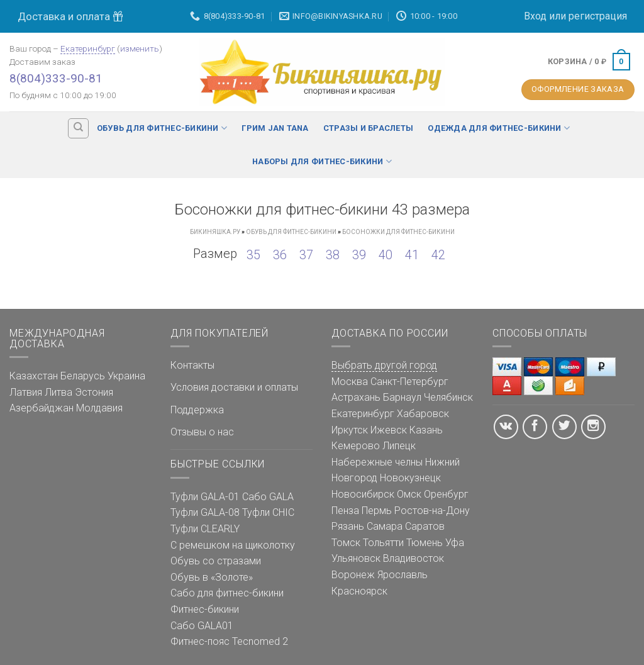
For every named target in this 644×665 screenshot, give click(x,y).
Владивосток (414, 558)
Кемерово (356, 446)
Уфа (455, 543)
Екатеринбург (88, 48)
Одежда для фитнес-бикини (499, 128)
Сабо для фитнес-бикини (227, 593)
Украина (126, 376)
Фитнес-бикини (205, 609)
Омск (409, 494)
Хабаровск (423, 414)
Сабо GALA (268, 497)
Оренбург (446, 494)
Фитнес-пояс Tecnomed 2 (229, 641)
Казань (426, 430)
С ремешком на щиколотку (233, 545)
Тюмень (425, 543)
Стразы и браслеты (368, 128)
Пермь (377, 511)
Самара (385, 526)
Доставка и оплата (70, 16)
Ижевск (389, 430)
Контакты (192, 365)
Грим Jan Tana (275, 128)
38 (333, 255)
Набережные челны (377, 462)
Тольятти (383, 543)
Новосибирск (363, 494)
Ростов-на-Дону (432, 511)
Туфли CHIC (268, 512)
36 (280, 255)
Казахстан (34, 376)
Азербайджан (42, 408)
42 (438, 255)
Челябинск (448, 397)
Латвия (26, 392)
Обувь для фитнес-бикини (162, 128)
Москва (350, 382)
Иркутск (350, 430)
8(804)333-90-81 (56, 78)
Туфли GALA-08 (205, 512)
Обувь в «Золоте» (212, 577)
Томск (346, 543)
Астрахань (356, 397)
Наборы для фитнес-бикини (322, 161)
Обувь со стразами (216, 561)
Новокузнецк (410, 478)
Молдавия (99, 408)
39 (359, 255)
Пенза (345, 511)
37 (306, 255)
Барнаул (402, 397)
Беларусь (83, 376)
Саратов (425, 526)
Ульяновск (356, 558)
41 (412, 255)
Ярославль (402, 575)
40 (386, 255)
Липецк (399, 446)
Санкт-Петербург (409, 382)
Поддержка (197, 410)
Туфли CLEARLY (205, 529)
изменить (140, 48)
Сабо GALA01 (202, 626)
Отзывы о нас (202, 432)
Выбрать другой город (384, 365)
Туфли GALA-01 (205, 497)
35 (253, 255)
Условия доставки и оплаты (234, 387)
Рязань (348, 526)
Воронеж (353, 575)
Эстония (94, 392)
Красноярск (359, 591)
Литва (58, 392)
